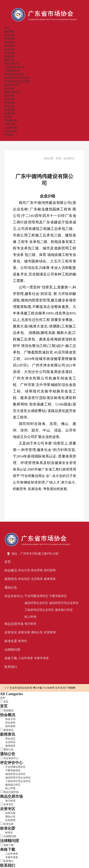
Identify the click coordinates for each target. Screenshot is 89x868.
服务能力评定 (12, 85)
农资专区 (9, 99)
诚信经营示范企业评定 (17, 78)
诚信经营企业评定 (15, 74)
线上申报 (9, 89)
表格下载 (9, 124)
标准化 (8, 117)
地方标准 (9, 96)
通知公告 (9, 60)
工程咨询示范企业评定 (17, 81)
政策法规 (9, 103)
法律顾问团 (11, 121)
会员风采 (9, 53)
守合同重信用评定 (15, 67)
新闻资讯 (9, 46)
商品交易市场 (12, 92)
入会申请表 (11, 128)
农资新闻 (9, 110)
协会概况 (9, 31)
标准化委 (9, 113)
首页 (7, 28)
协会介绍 (9, 35)
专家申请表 (11, 131)
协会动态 (9, 49)
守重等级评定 (12, 71)
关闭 (3, 698)
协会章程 (9, 39)
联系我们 (9, 135)
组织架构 (9, 42)
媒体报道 (9, 56)
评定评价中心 (12, 64)
